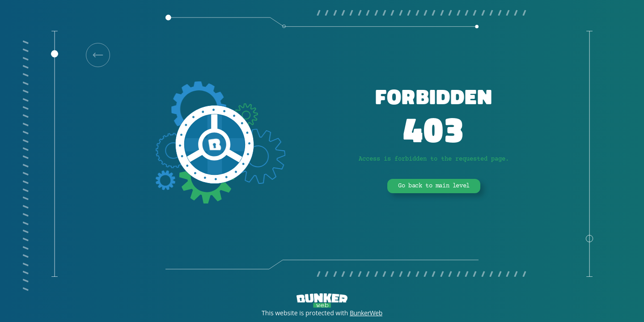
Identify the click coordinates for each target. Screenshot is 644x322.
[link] (98, 55)
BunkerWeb (366, 313)
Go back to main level (434, 186)
